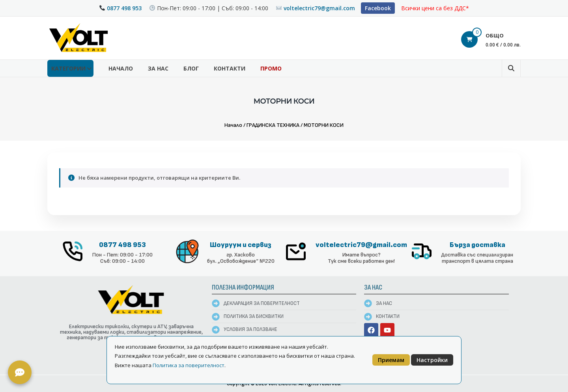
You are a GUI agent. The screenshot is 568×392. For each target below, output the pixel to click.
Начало (121, 68)
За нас (158, 68)
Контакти (230, 68)
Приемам (391, 360)
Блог (191, 68)
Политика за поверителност (189, 365)
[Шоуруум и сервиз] (187, 251)
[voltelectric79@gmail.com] (296, 251)
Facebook (378, 8)
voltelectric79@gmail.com (319, 8)
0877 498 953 (124, 8)
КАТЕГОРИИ (68, 68)
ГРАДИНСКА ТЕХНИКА (273, 125)
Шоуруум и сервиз (241, 245)
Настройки (432, 360)
